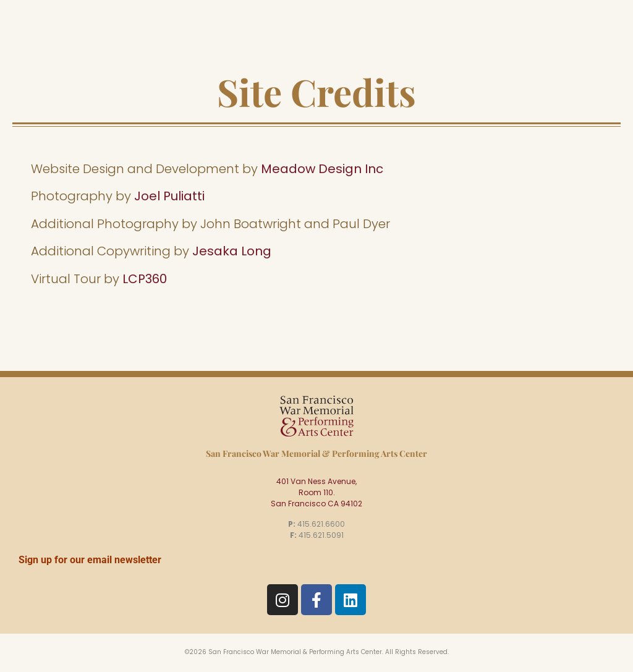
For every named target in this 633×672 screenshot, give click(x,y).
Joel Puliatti (169, 196)
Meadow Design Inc (322, 169)
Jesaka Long (232, 251)
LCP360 (145, 279)
